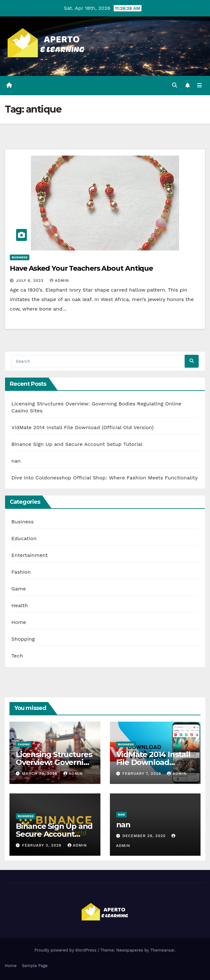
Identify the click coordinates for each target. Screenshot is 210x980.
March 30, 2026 (41, 774)
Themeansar (162, 950)
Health (20, 605)
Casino (24, 744)
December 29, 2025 (145, 836)
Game (19, 589)
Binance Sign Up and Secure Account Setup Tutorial (77, 444)
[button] (175, 85)
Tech (17, 656)
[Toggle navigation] (199, 86)
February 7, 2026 (142, 774)
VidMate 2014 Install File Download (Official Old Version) (83, 427)
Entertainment (30, 555)
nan (16, 461)
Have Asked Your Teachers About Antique (81, 268)
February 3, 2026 (43, 845)
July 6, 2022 (31, 280)
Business (20, 257)
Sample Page (35, 966)
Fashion (21, 572)
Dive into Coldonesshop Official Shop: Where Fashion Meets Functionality (105, 478)
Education (24, 538)
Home (19, 622)
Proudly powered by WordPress (66, 950)
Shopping (23, 639)
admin (59, 280)
